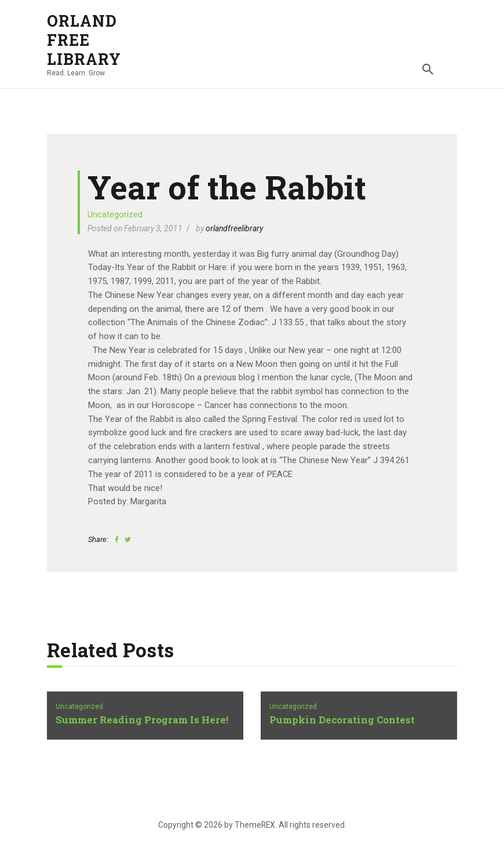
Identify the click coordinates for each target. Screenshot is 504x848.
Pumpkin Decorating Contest (342, 720)
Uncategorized (115, 214)
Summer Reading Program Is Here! (142, 720)
